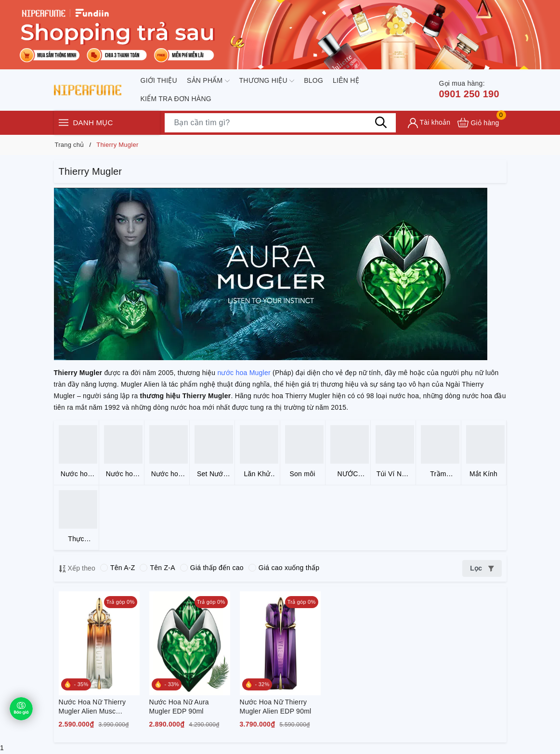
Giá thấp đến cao (212, 568)
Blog (313, 80)
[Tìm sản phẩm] (280, 123)
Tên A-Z (118, 568)
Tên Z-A (157, 568)
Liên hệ (346, 80)
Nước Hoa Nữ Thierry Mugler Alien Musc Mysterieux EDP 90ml (92, 707)
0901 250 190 (469, 89)
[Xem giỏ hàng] (478, 123)
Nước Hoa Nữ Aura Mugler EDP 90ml (179, 707)
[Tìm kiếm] (381, 122)
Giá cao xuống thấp (284, 568)
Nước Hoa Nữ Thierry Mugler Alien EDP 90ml (276, 707)
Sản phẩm (208, 81)
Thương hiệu (267, 81)
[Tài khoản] (429, 123)
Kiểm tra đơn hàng (176, 99)
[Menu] (64, 123)
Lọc (482, 568)
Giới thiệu (159, 80)
